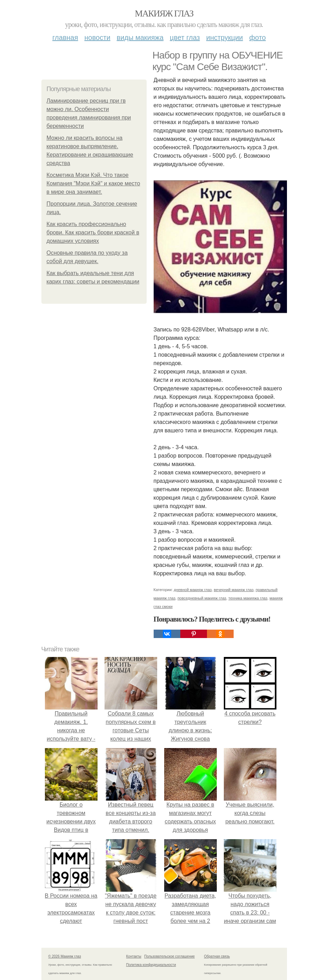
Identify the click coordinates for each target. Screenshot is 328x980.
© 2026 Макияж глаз (65, 956)
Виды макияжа (140, 37)
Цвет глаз (185, 37)
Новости (98, 37)
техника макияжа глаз (248, 598)
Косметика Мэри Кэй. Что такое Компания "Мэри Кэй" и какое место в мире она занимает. (93, 183)
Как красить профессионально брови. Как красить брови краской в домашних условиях (93, 232)
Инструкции (225, 37)
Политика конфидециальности (151, 965)
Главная (65, 37)
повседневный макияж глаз (202, 598)
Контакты (134, 956)
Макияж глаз (164, 13)
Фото (258, 37)
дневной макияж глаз (193, 590)
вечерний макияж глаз (233, 590)
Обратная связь (217, 956)
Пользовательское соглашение (169, 956)
